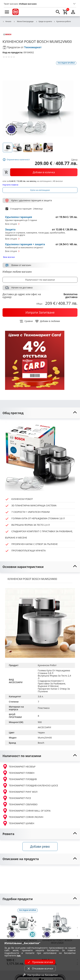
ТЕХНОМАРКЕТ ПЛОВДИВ (20, 779)
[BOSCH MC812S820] (57, 923)
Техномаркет (33, 47)
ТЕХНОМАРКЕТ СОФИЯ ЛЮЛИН (23, 817)
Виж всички (9, 257)
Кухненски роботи (62, 22)
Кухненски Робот (47, 665)
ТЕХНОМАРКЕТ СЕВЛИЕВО (20, 804)
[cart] (65, 12)
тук (19, 955)
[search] (58, 12)
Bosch (41, 743)
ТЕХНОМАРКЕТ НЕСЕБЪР (19, 767)
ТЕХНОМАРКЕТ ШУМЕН (18, 823)
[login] (73, 12)
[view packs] (40, 172)
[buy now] (40, 312)
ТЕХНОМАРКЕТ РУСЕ (17, 798)
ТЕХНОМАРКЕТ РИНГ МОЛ (20, 792)
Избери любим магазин (17, 272)
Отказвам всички (40, 968)
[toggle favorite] (48, 321)
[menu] (7, 12)
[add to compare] (10, 928)
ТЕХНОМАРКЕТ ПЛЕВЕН (18, 773)
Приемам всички (40, 962)
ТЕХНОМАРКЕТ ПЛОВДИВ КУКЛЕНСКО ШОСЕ (30, 786)
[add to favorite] (10, 937)
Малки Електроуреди (23, 21)
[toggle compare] (26, 321)
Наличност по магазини (40, 280)
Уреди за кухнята (44, 22)
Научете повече (10, 185)
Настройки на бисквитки (40, 975)
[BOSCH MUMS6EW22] (22, 923)
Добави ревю (40, 846)
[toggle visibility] (40, 413)
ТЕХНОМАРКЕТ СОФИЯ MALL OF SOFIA (26, 811)
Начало (7, 22)
